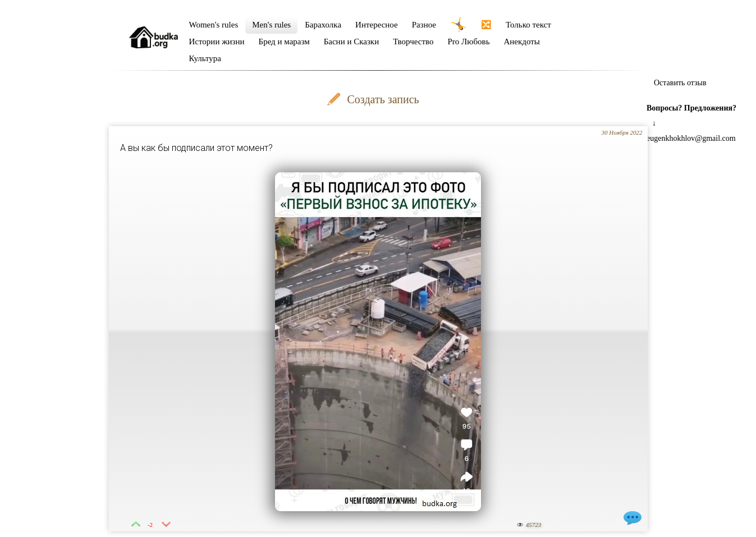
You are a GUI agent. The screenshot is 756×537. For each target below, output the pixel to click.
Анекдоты (522, 42)
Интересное (377, 25)
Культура (205, 58)
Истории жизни (217, 42)
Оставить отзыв (680, 83)
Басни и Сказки (351, 42)
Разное (424, 25)
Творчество (413, 42)
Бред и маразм (284, 42)
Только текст (528, 25)
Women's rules (214, 25)
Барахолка (323, 25)
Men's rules (271, 25)
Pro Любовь (468, 42)
